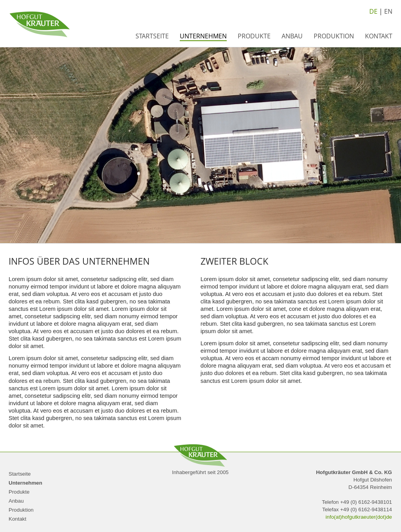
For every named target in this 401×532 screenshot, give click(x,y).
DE (373, 11)
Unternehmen (203, 36)
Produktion (334, 36)
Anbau (292, 36)
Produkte (254, 36)
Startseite (152, 36)
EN (388, 11)
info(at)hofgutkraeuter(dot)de (359, 517)
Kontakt (379, 36)
